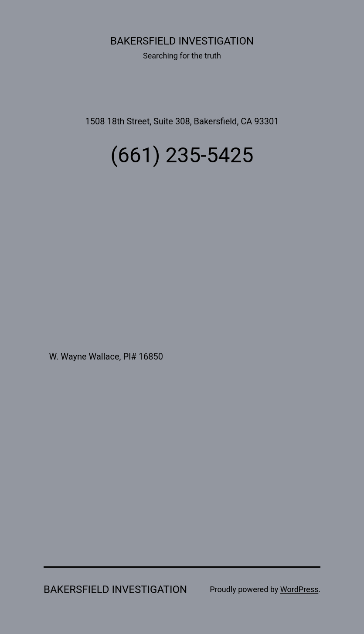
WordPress (299, 589)
